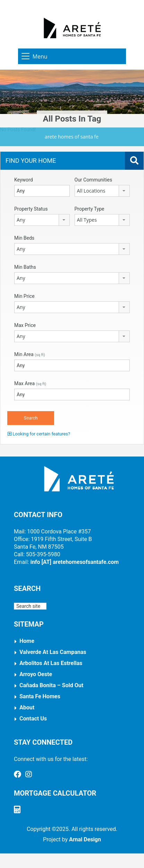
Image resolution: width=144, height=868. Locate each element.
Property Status (31, 209)
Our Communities (94, 180)
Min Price (24, 296)
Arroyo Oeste (36, 674)
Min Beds (24, 238)
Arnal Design (85, 839)
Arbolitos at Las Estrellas (51, 663)
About (27, 707)
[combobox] (102, 191)
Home (27, 641)
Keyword (24, 180)
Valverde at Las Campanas (53, 652)
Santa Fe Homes (40, 696)
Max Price (25, 325)
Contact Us (33, 719)
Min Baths (25, 267)
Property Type (90, 209)
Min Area (30, 354)
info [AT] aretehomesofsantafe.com (74, 562)
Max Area (30, 383)
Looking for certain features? (39, 434)
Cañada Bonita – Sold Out (51, 685)
